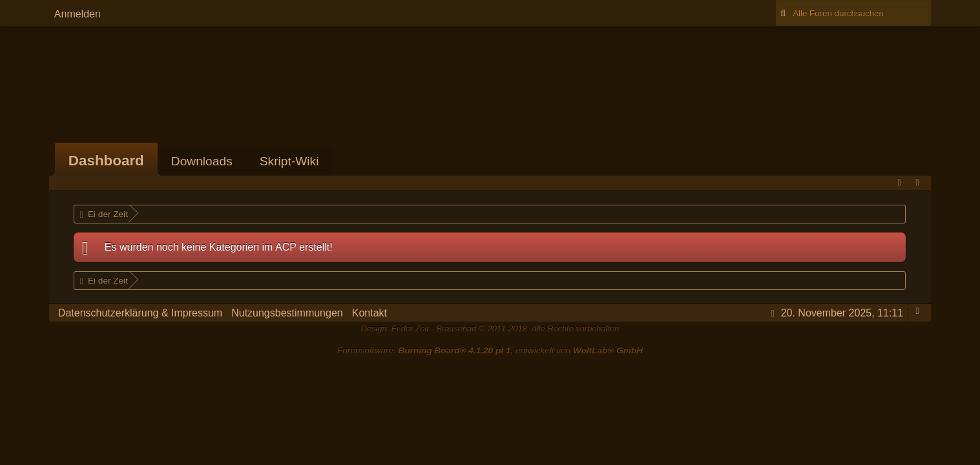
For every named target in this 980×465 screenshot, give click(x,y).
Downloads (202, 161)
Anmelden (78, 14)
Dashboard (106, 160)
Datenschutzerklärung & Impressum (140, 313)
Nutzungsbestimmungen (287, 313)
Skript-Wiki (289, 161)
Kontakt (370, 313)
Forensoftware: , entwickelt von (490, 350)
